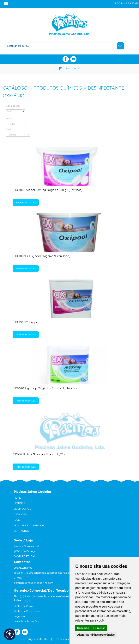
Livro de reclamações (26, 621)
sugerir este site (38, 639)
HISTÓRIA (20, 503)
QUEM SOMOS (22, 509)
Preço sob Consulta (26, 202)
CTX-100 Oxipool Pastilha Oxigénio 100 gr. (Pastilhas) (48, 190)
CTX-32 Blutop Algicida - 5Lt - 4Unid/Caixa (40, 454)
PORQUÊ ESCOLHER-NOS (29, 525)
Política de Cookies (24, 606)
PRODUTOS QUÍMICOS (58, 88)
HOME (18, 498)
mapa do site (64, 639)
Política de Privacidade (27, 611)
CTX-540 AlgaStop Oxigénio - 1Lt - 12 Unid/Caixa (45, 388)
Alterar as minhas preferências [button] (96, 635)
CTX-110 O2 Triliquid (26, 322)
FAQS (17, 520)
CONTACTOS (21, 531)
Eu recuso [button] (99, 628)
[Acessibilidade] (10, 634)
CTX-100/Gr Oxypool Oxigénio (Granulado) (42, 256)
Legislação (20, 616)
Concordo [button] (83, 628)
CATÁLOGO (15, 88)
